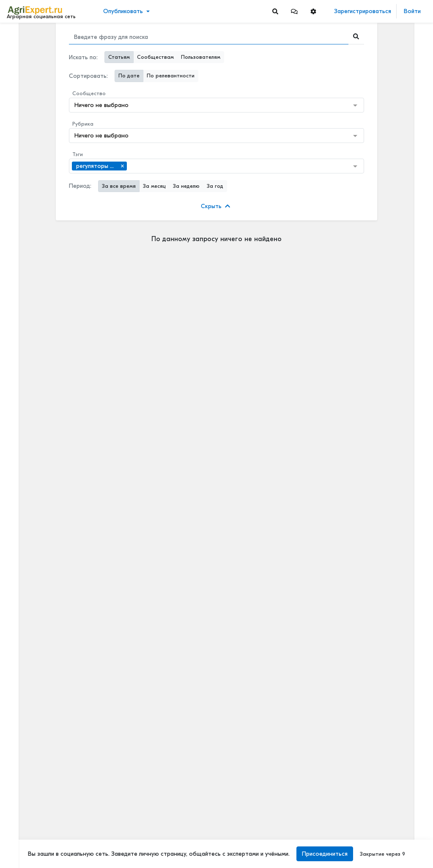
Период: (80, 186)
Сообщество (89, 93)
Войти (412, 11)
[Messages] (294, 11)
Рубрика (83, 124)
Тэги (78, 154)
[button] (294, 11)
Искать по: (83, 57)
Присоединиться (325, 854)
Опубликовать (123, 11)
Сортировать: (88, 76)
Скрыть (215, 206)
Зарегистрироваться (363, 11)
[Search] (275, 11)
